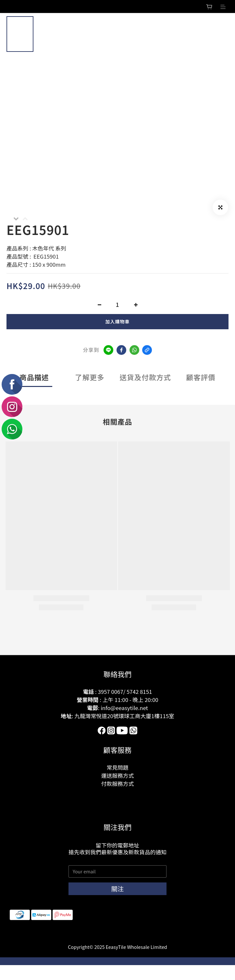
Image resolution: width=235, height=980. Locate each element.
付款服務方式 (118, 784)
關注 (117, 889)
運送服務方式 (118, 776)
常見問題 (117, 767)
